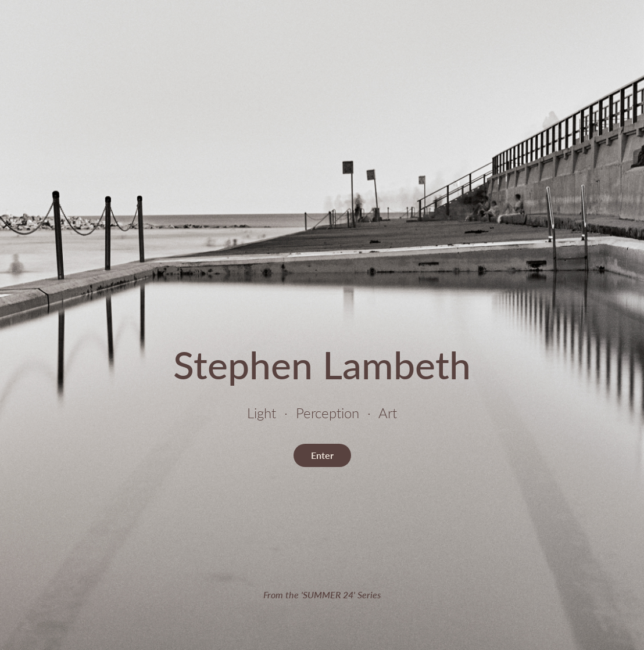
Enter (322, 455)
